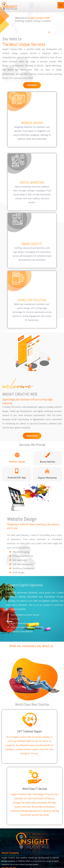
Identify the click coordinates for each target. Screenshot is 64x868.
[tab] (17, 458)
